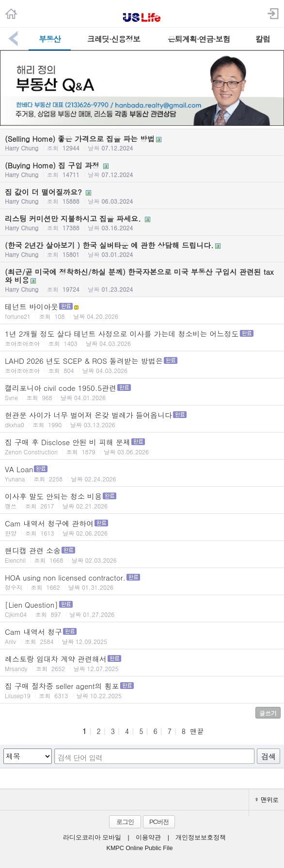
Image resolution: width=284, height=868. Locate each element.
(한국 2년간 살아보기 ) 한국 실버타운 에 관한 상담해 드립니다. (142, 249)
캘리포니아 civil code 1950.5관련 (142, 392)
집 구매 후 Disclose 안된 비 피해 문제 (142, 446)
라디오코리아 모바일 (92, 838)
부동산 (50, 39)
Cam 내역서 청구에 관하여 (142, 528)
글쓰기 (268, 713)
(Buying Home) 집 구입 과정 (142, 169)
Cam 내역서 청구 (142, 636)
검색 (268, 756)
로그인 (125, 822)
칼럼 (263, 39)
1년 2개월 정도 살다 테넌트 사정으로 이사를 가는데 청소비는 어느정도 (142, 338)
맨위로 (267, 800)
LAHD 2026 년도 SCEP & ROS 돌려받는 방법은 (142, 365)
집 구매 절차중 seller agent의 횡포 (142, 690)
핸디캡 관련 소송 (142, 555)
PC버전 (159, 822)
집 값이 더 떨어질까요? (142, 196)
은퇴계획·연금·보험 (199, 39)
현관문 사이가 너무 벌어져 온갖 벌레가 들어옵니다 (142, 419)
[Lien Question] (142, 609)
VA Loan (142, 473)
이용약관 (148, 838)
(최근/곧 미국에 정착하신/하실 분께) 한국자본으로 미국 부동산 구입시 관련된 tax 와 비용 (142, 280)
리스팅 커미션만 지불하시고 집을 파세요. (142, 223)
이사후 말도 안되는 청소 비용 (142, 501)
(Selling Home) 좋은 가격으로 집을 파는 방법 (142, 143)
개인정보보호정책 (201, 838)
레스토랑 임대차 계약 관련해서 (142, 663)
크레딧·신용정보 (114, 39)
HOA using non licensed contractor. (142, 582)
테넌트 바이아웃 (142, 311)
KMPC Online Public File (140, 848)
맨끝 (197, 731)
